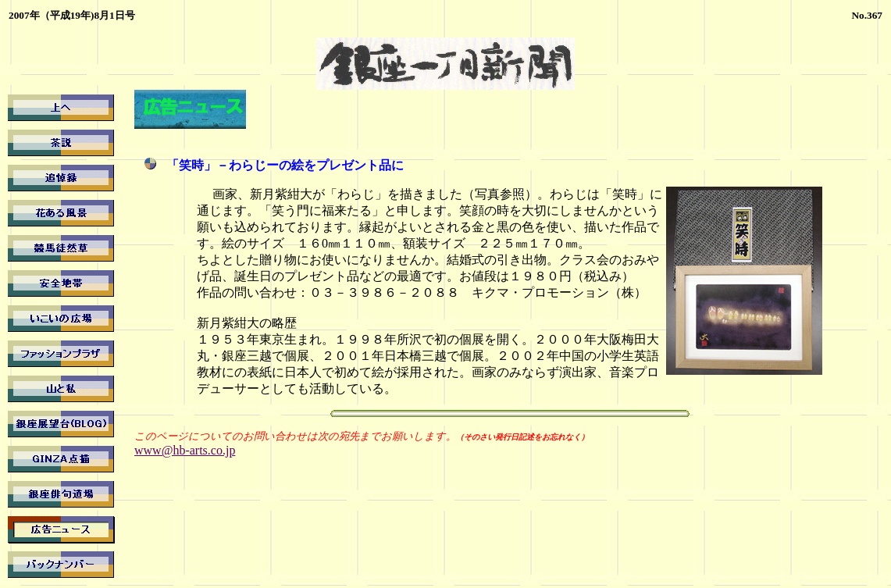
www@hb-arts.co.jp (185, 450)
